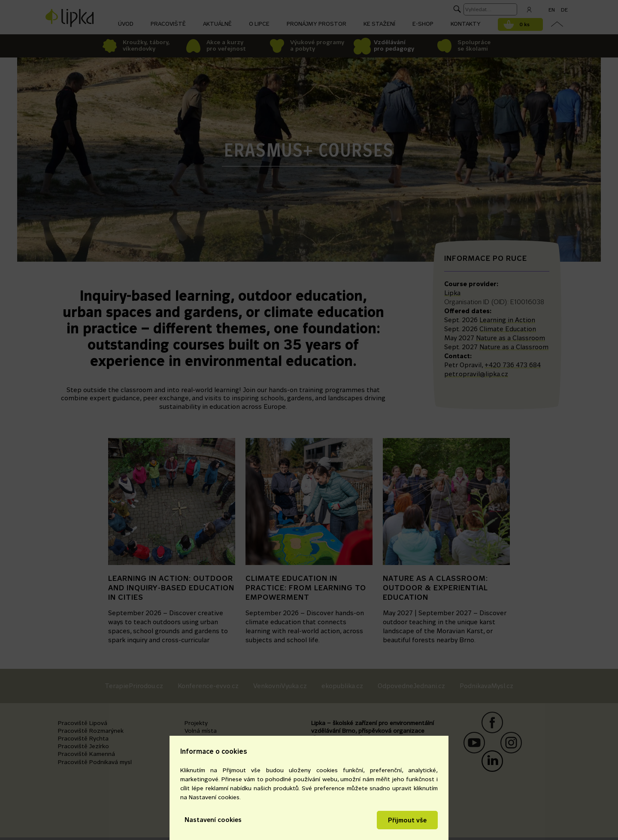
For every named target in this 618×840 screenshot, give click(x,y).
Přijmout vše (407, 820)
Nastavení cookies (213, 820)
